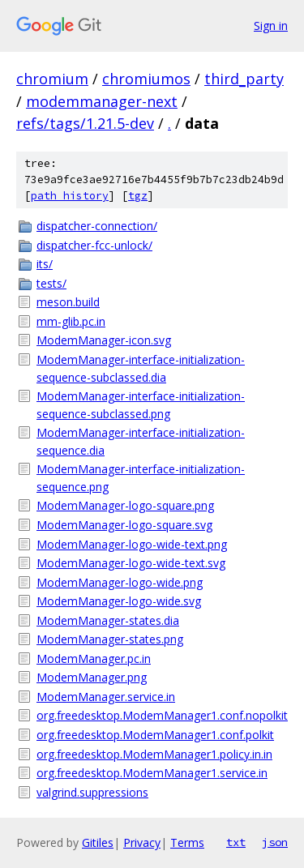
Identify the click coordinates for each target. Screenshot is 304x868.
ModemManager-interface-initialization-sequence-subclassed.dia (141, 368)
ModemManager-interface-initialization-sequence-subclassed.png (141, 405)
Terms (187, 842)
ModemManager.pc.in (94, 658)
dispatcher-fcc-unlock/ (94, 245)
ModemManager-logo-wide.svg (119, 601)
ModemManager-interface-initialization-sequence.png (141, 478)
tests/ (51, 283)
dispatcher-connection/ (97, 226)
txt (236, 842)
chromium (52, 79)
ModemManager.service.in (106, 697)
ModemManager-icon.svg (104, 340)
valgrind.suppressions (92, 792)
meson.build (68, 302)
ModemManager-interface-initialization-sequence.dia (141, 441)
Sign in (271, 26)
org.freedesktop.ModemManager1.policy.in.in (154, 754)
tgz (138, 196)
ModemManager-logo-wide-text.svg (131, 563)
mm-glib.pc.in (71, 321)
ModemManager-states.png (110, 639)
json (275, 842)
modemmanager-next (102, 101)
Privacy (142, 842)
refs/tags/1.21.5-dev (85, 123)
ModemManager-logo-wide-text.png (132, 544)
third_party (244, 79)
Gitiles (98, 842)
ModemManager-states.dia (108, 620)
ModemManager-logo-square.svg (124, 525)
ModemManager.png (92, 677)
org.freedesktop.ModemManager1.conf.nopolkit (162, 715)
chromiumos (146, 79)
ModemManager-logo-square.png (125, 505)
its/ (45, 264)
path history (70, 196)
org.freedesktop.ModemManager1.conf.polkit (155, 735)
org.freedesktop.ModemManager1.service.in (152, 773)
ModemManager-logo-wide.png (120, 582)
